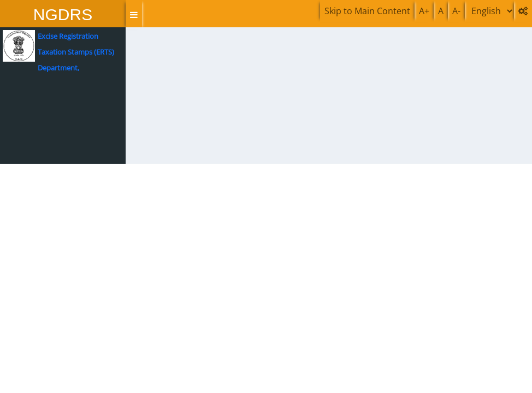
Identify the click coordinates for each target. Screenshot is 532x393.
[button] (134, 15)
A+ (424, 11)
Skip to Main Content (367, 11)
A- (456, 11)
